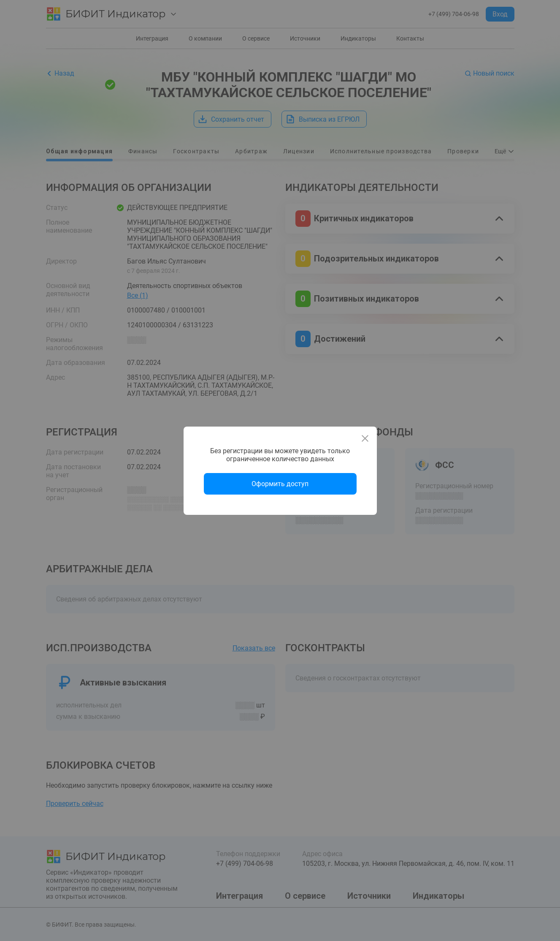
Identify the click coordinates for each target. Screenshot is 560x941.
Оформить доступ (280, 484)
